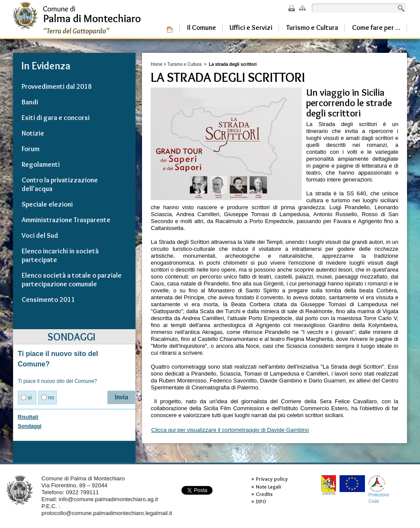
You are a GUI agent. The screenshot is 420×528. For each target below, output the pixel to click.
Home (157, 64)
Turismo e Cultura (184, 64)
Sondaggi (30, 426)
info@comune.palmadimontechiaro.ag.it (108, 499)
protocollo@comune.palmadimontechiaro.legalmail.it (107, 513)
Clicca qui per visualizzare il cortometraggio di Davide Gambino (230, 430)
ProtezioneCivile (379, 489)
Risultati (28, 417)
